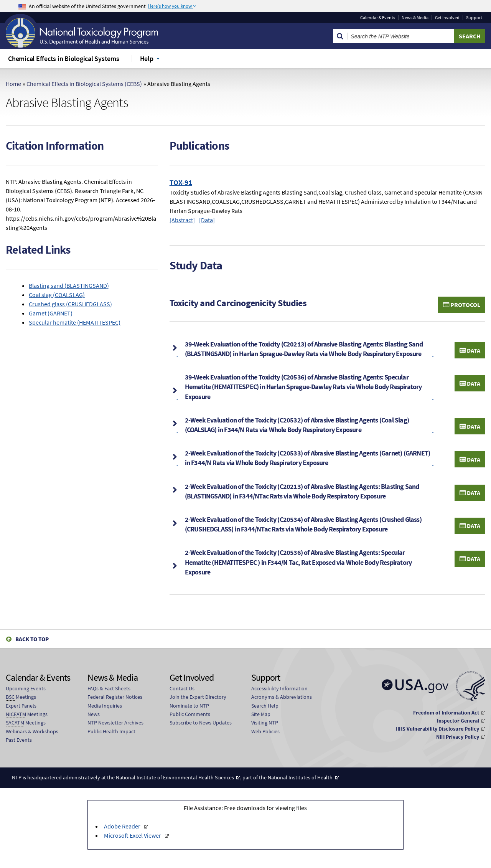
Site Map (261, 714)
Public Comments (190, 714)
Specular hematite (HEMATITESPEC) (75, 322)
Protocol (462, 305)
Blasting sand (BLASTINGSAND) (69, 285)
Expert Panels (21, 706)
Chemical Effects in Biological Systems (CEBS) (84, 84)
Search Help (265, 706)
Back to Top (32, 639)
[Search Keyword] (401, 36)
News (94, 714)
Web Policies (265, 731)
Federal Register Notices (115, 697)
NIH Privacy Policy (458, 737)
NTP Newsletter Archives (115, 723)
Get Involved (447, 18)
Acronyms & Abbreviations (282, 697)
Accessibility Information (279, 688)
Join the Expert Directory (198, 697)
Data (470, 350)
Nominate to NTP (189, 706)
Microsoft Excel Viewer (133, 835)
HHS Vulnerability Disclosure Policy (437, 729)
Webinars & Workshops (32, 731)
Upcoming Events (26, 688)
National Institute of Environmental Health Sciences (175, 777)
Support (474, 18)
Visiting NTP (265, 723)
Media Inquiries (105, 706)
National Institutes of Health (300, 777)
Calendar (378, 18)
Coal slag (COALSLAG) (57, 295)
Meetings (21, 697)
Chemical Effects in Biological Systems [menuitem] (64, 59)
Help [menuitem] (147, 59)
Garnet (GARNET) (51, 313)
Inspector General (458, 721)
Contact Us (182, 688)
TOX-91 (181, 182)
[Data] (207, 220)
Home (13, 84)
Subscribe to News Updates (201, 723)
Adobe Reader (123, 826)
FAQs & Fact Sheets (109, 688)
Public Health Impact (111, 731)
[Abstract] (182, 220)
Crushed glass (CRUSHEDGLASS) (70, 304)
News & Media (415, 18)
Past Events (19, 740)
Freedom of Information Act (446, 713)
